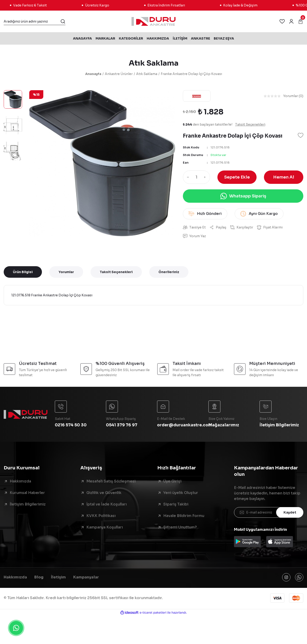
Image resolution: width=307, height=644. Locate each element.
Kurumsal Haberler (27, 493)
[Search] (35, 21)
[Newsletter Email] (269, 512)
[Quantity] (196, 177)
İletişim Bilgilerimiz (28, 504)
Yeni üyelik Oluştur (181, 493)
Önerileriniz (169, 272)
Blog (39, 577)
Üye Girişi (172, 481)
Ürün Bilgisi (23, 272)
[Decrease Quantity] (187, 177)
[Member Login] (291, 21)
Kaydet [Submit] (290, 512)
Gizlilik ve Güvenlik (104, 493)
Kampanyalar (86, 577)
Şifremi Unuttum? (180, 527)
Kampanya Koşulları (105, 527)
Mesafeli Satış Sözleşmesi (111, 481)
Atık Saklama (154, 63)
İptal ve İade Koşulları (107, 504)
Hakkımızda (20, 481)
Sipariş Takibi (176, 504)
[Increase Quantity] (206, 177)
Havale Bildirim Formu (184, 516)
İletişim (58, 577)
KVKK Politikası (101, 516)
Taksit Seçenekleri (116, 272)
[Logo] (153, 21)
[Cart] (301, 21)
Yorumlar (66, 272)
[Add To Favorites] (301, 135)
